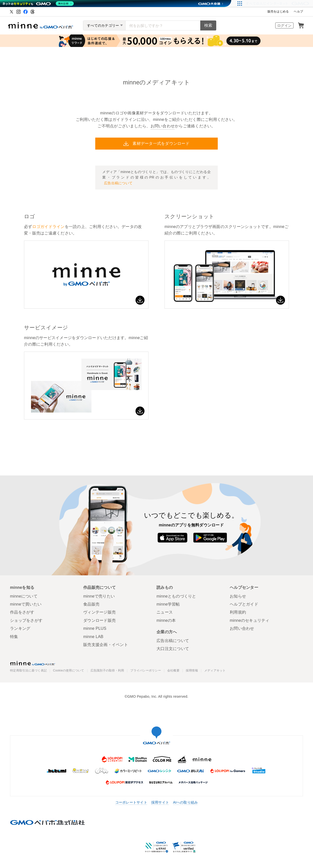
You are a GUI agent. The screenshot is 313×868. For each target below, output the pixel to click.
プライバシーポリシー (146, 671)
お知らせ (238, 596)
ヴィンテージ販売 (99, 612)
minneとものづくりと (176, 596)
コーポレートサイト (131, 802)
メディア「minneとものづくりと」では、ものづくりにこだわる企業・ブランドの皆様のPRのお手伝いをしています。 (156, 178)
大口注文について (173, 649)
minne (32, 663)
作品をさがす (22, 612)
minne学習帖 (168, 604)
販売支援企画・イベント (106, 645)
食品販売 (91, 604)
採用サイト (160, 802)
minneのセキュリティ (250, 620)
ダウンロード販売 (99, 620)
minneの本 (166, 620)
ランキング (20, 628)
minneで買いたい (26, 604)
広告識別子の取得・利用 (107, 671)
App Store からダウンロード (172, 538)
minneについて (24, 596)
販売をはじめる (278, 11)
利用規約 (238, 612)
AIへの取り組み (185, 802)
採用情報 (192, 671)
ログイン (284, 25)
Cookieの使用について (69, 671)
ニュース (165, 612)
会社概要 (173, 671)
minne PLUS (95, 628)
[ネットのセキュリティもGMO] (38, 3)
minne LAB (93, 637)
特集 (14, 637)
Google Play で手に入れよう (210, 538)
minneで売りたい (99, 596)
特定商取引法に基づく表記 (28, 671)
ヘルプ (298, 11)
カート (301, 25)
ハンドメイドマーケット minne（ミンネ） (40, 25)
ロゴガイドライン (48, 227)
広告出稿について (173, 641)
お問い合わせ (163, 126)
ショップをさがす (26, 620)
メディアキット (215, 671)
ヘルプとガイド (244, 604)
